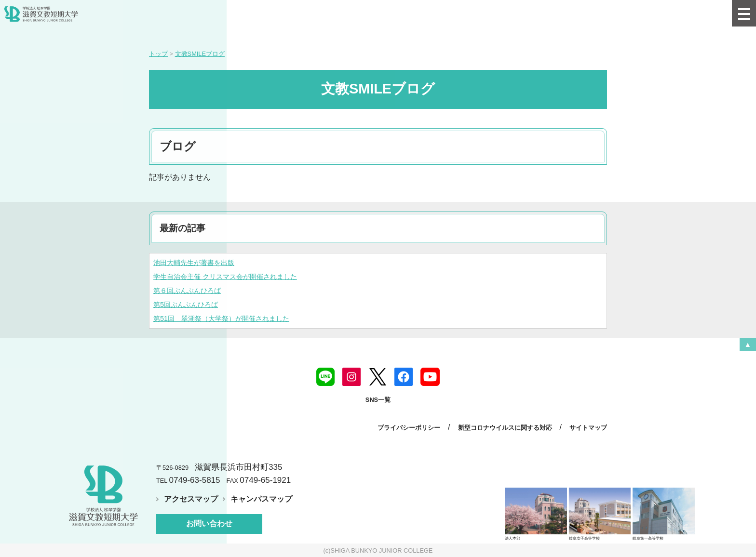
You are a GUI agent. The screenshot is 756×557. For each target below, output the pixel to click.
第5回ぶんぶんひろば (186, 305)
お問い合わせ (209, 524)
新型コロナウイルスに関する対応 (505, 428)
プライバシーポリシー (409, 428)
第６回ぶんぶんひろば (187, 291)
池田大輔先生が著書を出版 (194, 263)
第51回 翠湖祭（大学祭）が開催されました (221, 318)
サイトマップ (588, 428)
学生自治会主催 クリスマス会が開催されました (225, 277)
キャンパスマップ (261, 499)
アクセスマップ (191, 499)
